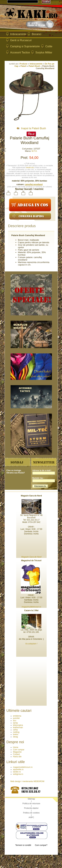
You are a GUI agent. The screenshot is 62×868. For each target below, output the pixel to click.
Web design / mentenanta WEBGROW (27, 781)
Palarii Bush (34, 66)
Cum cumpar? (41, 845)
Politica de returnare (31, 804)
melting (16, 732)
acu (15, 721)
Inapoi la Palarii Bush (31, 128)
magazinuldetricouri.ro (23, 767)
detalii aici (30, 167)
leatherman (18, 727)
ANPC (31, 817)
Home (16, 747)
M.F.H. (34, 151)
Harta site (17, 757)
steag (15, 737)
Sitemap (31, 799)
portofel (16, 718)
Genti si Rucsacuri (21, 40)
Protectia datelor (31, 808)
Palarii (23, 66)
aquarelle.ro (18, 769)
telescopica (18, 725)
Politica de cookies (31, 813)
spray (15, 723)
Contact (16, 754)
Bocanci (36, 34)
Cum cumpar (19, 750)
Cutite (49, 46)
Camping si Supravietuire (25, 46)
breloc (16, 734)
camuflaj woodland (34, 184)
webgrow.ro (18, 774)
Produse (23, 64)
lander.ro (17, 772)
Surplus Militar (44, 52)
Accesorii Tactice (20, 52)
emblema (17, 716)
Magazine (17, 752)
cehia (15, 730)
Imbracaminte (18, 34)
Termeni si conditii (23, 845)
